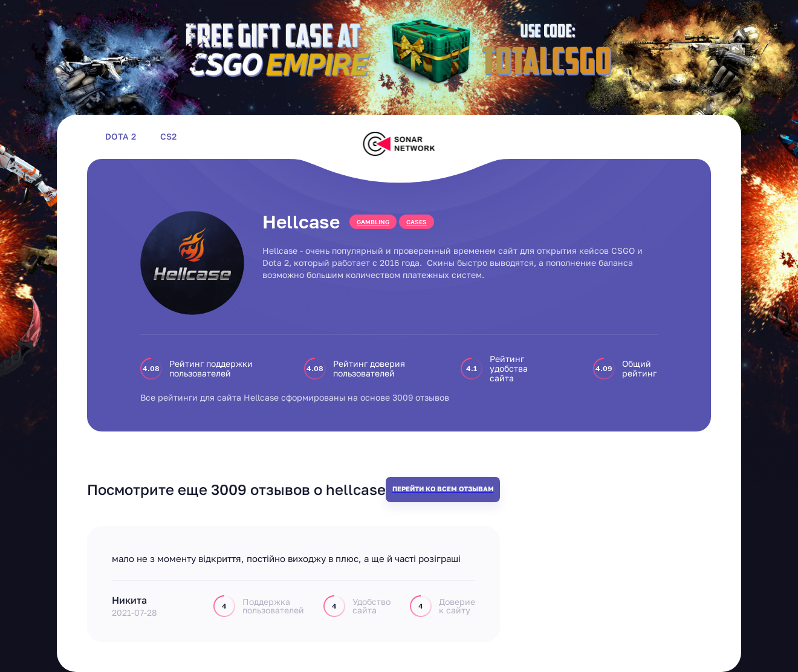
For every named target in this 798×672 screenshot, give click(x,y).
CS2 (168, 137)
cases (417, 222)
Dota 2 (121, 137)
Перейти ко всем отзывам (443, 489)
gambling (373, 222)
